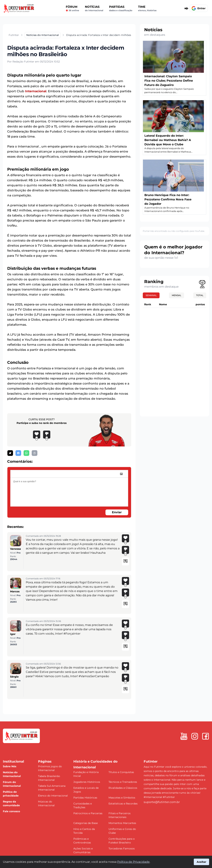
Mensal (176, 295)
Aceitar (201, 862)
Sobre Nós (10, 766)
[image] (121, 474)
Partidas (121, 8)
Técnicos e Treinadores (123, 782)
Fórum (72, 8)
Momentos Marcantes (122, 823)
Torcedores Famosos (122, 849)
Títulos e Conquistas (121, 772)
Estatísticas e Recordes (123, 804)
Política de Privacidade (133, 862)
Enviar (117, 512)
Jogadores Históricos (87, 782)
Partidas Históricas (85, 798)
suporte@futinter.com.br (162, 802)
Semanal (151, 295)
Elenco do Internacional (53, 796)
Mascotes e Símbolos (122, 798)
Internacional (36, 91)
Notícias (94, 8)
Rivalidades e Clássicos (123, 788)
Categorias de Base (86, 823)
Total (200, 295)
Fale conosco (11, 811)
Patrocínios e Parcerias (88, 813)
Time (147, 8)
